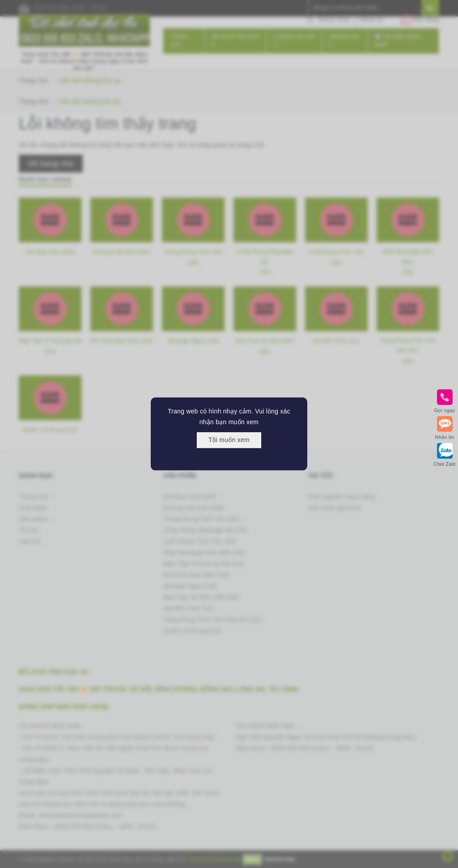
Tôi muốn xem (229, 440)
